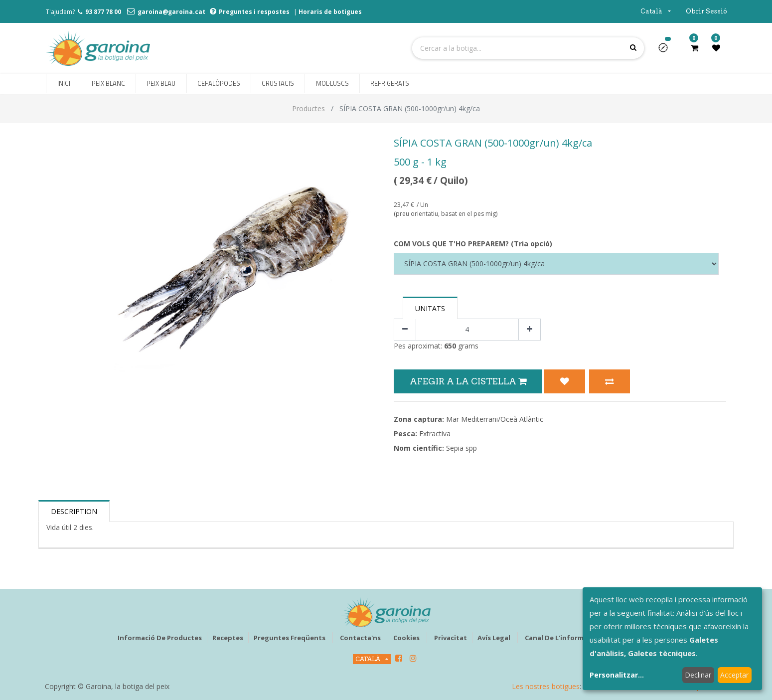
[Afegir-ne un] (530, 330)
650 (450, 346)
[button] (667, 51)
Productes (309, 108)
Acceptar (734, 675)
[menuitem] (63, 84)
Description (74, 511)
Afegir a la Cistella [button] (468, 381)
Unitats (430, 308)
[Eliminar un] (405, 330)
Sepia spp (462, 448)
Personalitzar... (617, 675)
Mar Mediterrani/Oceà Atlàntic (495, 419)
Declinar (698, 675)
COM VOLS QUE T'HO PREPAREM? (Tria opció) (473, 244)
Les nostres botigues (546, 686)
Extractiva (435, 434)
